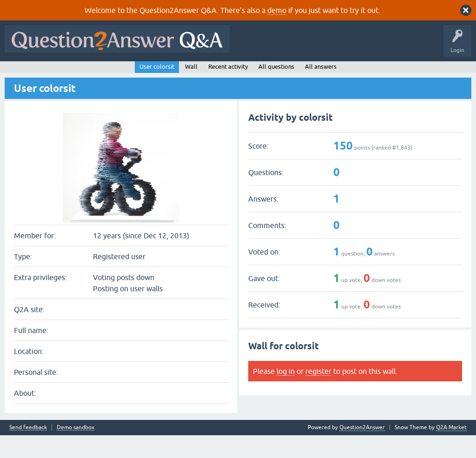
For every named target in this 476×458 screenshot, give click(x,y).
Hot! (93, 73)
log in (286, 393)
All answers (321, 89)
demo (277, 10)
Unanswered (129, 73)
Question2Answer (362, 450)
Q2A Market (451, 450)
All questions (276, 89)
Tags (164, 73)
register (318, 393)
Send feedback (28, 450)
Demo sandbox (76, 450)
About (294, 73)
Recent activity (228, 89)
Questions (61, 73)
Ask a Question (232, 73)
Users (193, 73)
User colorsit (157, 89)
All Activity (24, 73)
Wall (191, 89)
